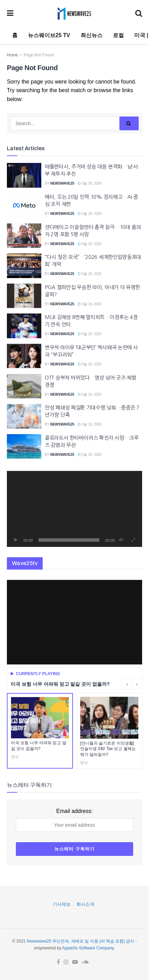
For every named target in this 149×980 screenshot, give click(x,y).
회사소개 (85, 904)
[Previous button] (127, 684)
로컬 (118, 35)
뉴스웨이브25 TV (49, 35)
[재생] (16, 540)
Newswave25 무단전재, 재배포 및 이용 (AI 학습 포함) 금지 (81, 941)
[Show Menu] (10, 13)
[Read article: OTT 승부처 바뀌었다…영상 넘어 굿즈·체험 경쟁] (24, 386)
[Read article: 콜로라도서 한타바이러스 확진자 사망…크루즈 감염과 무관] (24, 447)
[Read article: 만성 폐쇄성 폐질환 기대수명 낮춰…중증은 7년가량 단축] (24, 416)
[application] (74, 509)
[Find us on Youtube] (75, 962)
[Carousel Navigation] (132, 684)
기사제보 (62, 904)
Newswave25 (62, 183)
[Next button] (137, 684)
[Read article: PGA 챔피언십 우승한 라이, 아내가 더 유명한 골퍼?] (24, 296)
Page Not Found (39, 55)
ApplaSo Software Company (88, 948)
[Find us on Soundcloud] (85, 962)
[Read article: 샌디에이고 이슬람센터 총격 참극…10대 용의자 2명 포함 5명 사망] (24, 236)
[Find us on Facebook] (58, 962)
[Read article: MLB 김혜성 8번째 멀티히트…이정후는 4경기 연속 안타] (24, 326)
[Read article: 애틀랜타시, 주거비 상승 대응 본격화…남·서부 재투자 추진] (24, 175)
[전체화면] (133, 540)
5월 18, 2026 (90, 183)
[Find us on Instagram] (66, 962)
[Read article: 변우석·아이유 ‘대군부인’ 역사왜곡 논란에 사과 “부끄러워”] (24, 356)
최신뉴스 (92, 35)
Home (12, 55)
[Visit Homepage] (74, 13)
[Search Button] (139, 13)
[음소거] (121, 540)
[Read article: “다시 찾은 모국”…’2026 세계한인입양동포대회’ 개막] (24, 266)
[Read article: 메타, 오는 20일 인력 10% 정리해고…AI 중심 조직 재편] (24, 206)
